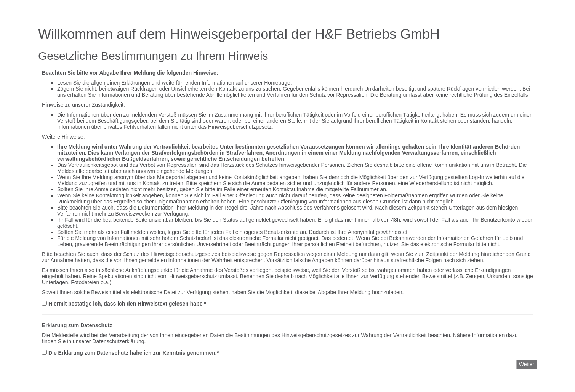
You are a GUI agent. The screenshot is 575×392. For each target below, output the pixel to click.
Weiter (527, 364)
